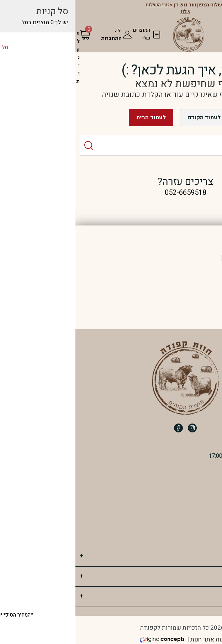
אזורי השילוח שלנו (94, 8)
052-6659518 (189, 495)
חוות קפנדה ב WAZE (183, 534)
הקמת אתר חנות (136, 640)
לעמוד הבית (77, 118)
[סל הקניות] (4, 57)
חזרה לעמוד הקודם (137, 118)
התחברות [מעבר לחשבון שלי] (37, 38)
